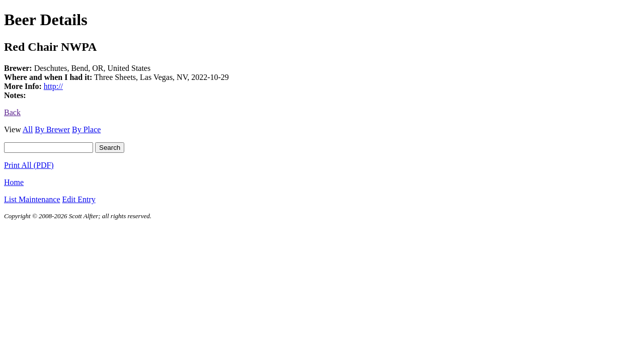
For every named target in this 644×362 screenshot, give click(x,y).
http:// (53, 86)
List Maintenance (32, 199)
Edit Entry (79, 199)
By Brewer (52, 129)
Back (12, 112)
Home (14, 182)
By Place (86, 129)
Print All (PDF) (29, 165)
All (28, 129)
